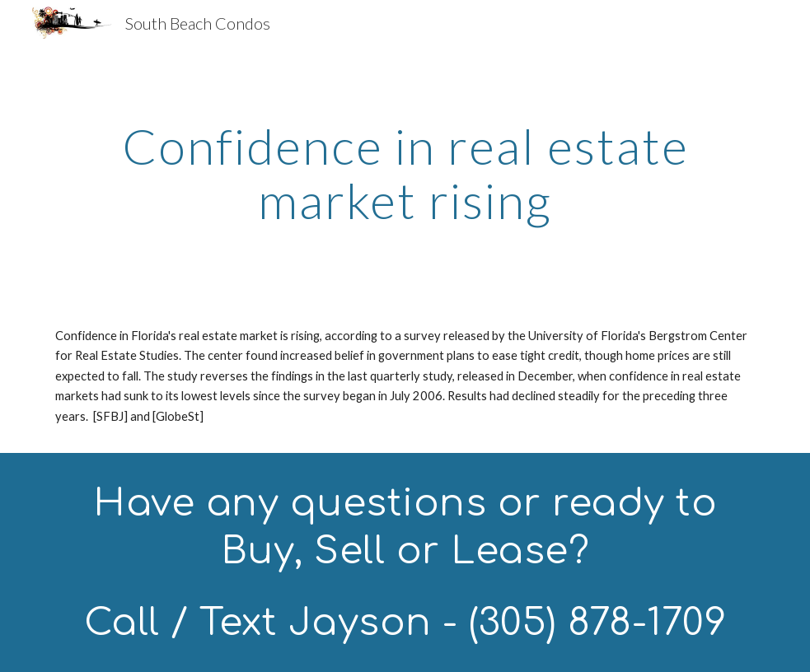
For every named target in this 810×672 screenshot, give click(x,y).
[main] (405, 173)
